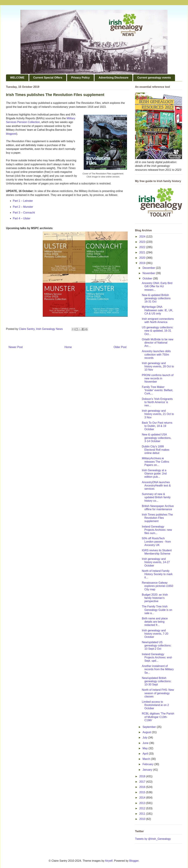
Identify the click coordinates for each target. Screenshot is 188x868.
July (145, 738)
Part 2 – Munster (23, 207)
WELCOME (17, 78)
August (147, 732)
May (146, 748)
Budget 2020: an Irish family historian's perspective (155, 598)
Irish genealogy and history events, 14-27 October (156, 562)
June (146, 743)
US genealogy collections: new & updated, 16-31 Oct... (158, 331)
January (148, 770)
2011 (143, 814)
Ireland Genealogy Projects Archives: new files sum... (157, 530)
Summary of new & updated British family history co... (156, 497)
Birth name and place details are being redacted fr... (155, 622)
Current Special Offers (48, 78)
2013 (143, 803)
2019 (143, 263)
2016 (143, 787)
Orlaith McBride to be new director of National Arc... (158, 343)
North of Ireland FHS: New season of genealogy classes (158, 693)
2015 (143, 792)
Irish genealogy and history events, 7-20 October (155, 634)
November (149, 273)
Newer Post (16, 347)
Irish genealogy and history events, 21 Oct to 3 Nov (158, 414)
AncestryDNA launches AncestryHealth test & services (156, 486)
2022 (143, 247)
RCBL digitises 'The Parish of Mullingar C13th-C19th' (158, 717)
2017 (143, 782)
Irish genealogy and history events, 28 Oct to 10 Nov (158, 366)
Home (68, 347)
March (147, 759)
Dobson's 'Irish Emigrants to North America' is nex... (157, 402)
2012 (143, 808)
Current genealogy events (154, 78)
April (146, 754)
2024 (143, 237)
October (148, 278)
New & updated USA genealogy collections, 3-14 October (157, 438)
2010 (143, 819)
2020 (143, 258)
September (150, 727)
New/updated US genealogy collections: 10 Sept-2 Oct (157, 645)
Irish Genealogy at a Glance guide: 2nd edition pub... (154, 474)
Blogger (134, 861)
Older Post (120, 347)
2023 (143, 242)
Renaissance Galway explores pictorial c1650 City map (157, 586)
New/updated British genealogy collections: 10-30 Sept (157, 681)
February (148, 764)
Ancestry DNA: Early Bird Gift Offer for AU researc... (157, 286)
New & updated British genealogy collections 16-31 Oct (156, 298)
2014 (143, 798)
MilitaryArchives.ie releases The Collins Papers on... (156, 462)
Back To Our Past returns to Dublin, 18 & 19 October (157, 426)
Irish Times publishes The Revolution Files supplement (157, 518)
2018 (143, 776)
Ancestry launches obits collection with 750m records (156, 354)
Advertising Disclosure (113, 78)
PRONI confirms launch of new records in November (158, 378)
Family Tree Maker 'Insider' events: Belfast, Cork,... (157, 390)
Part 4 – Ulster (22, 218)
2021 (143, 252)
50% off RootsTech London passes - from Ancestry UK (156, 542)
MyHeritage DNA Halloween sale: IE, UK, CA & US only (157, 310)
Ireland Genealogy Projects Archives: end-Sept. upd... (157, 657)
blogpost (11, 134)
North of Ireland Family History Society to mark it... (157, 574)
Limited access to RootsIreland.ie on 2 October (155, 705)
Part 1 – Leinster (23, 201)
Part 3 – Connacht (24, 213)
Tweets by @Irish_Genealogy (153, 839)
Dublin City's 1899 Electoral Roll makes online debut (156, 450)
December (149, 268)
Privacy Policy (80, 78)
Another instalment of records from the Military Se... (158, 669)
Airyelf (109, 861)
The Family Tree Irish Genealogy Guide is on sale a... (157, 610)
